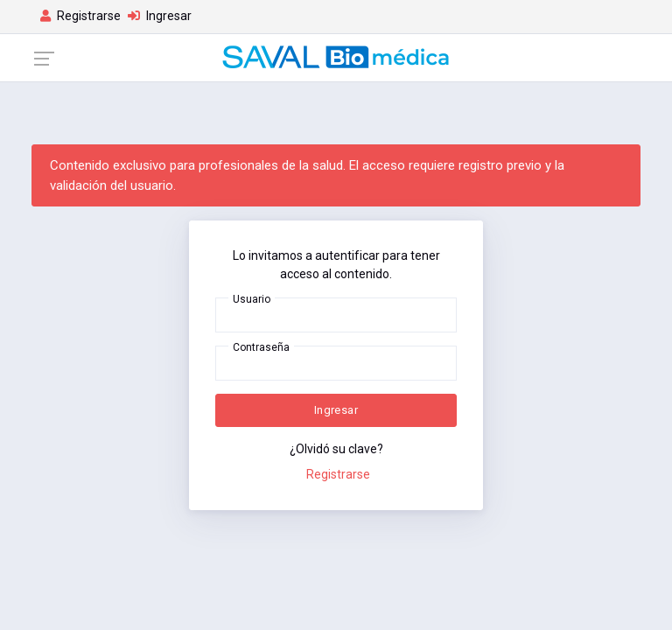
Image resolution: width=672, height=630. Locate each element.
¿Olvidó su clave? (336, 449)
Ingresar (336, 410)
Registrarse (338, 474)
